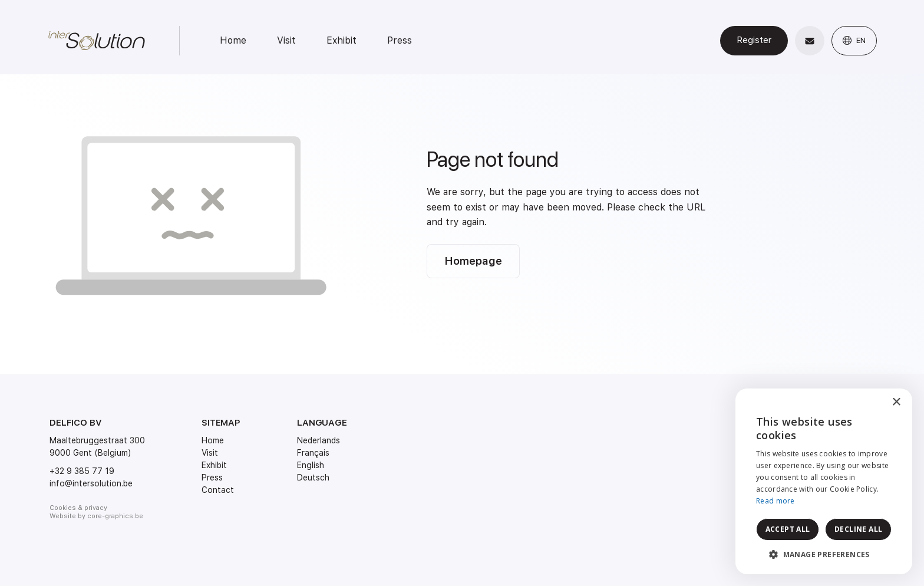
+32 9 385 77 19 (82, 471)
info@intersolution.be (91, 483)
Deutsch (313, 478)
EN (854, 40)
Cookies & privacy (78, 508)
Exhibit (341, 40)
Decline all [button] (858, 529)
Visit (286, 40)
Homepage (473, 261)
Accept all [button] (788, 529)
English (311, 465)
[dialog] (824, 481)
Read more (775, 501)
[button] (824, 555)
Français (313, 453)
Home (233, 40)
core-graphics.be (115, 516)
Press (400, 40)
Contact (218, 490)
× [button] (896, 402)
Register (754, 40)
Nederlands (319, 440)
